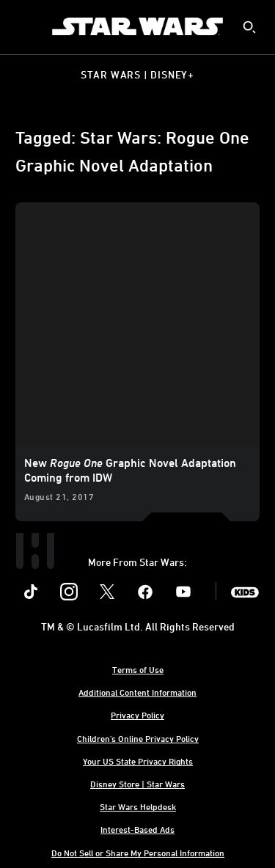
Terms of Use (138, 669)
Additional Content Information (137, 692)
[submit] (249, 27)
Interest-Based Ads (137, 829)
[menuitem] (23, 26)
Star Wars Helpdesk (138, 806)
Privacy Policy (137, 715)
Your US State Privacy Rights (138, 761)
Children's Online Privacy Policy (138, 738)
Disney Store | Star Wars (137, 784)
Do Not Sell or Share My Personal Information (138, 853)
